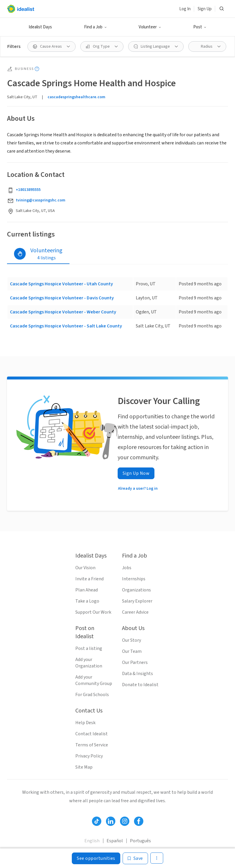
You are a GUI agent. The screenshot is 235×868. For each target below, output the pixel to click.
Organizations (136, 590)
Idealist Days (40, 27)
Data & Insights (137, 674)
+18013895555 (28, 190)
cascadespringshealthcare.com (76, 97)
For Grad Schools (92, 695)
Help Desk (85, 723)
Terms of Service (92, 745)
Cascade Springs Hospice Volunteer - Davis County (62, 298)
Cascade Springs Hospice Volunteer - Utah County (61, 284)
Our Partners (135, 662)
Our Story (132, 640)
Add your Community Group (94, 680)
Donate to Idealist (140, 685)
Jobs (127, 568)
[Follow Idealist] (97, 821)
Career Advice (135, 612)
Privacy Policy (89, 756)
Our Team (132, 651)
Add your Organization (89, 663)
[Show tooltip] (37, 69)
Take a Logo (87, 601)
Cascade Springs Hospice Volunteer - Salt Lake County (66, 326)
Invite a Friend (89, 579)
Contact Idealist (92, 734)
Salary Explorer (137, 601)
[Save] (135, 858)
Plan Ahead (87, 590)
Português (140, 841)
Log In (185, 9)
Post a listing (89, 648)
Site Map (84, 767)
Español (115, 841)
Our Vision (85, 568)
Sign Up (205, 9)
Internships (134, 579)
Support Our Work (93, 612)
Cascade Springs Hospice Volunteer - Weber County (63, 312)
